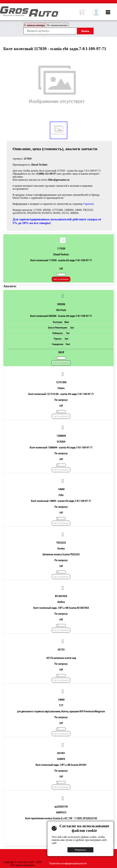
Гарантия (89, 204)
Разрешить (81, 850)
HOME (3, 8)
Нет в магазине (61, 363)
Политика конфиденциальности (68, 864)
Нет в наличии (61, 279)
